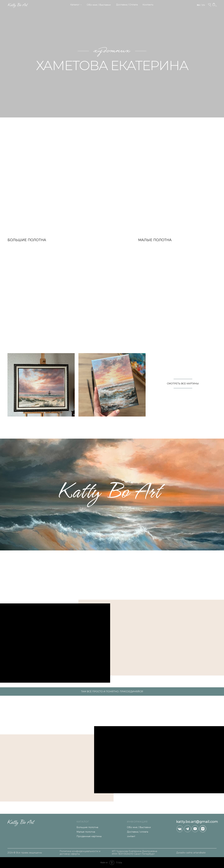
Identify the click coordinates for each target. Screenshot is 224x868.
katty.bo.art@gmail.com (197, 822)
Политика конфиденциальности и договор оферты (80, 853)
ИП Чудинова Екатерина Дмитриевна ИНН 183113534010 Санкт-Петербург (134, 853)
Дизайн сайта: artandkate (191, 853)
